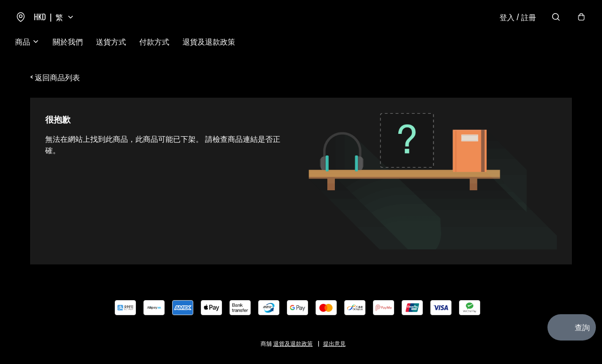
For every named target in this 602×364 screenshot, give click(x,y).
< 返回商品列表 (55, 77)
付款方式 (154, 41)
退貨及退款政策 (209, 41)
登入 (518, 17)
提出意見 (334, 343)
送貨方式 (111, 41)
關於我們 (68, 41)
